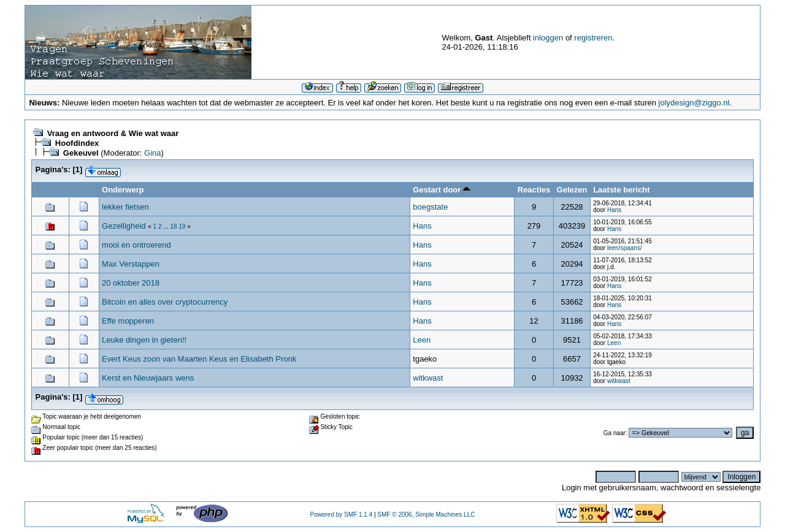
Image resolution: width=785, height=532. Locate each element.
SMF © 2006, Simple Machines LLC (426, 515)
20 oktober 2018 (131, 283)
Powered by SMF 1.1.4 (341, 515)
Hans (614, 210)
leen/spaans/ (625, 248)
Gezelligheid (124, 226)
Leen (422, 340)
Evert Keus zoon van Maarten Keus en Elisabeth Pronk (199, 359)
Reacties (534, 190)
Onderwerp (123, 190)
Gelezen (572, 190)
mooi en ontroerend (136, 245)
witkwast (428, 378)
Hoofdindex (77, 143)
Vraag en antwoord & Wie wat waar (113, 133)
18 (173, 226)
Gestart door (442, 190)
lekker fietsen (125, 207)
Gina (152, 153)
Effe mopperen (128, 321)
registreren (593, 38)
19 (182, 226)
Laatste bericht (621, 190)
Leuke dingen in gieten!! (144, 340)
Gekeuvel (81, 153)
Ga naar (615, 433)
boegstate (430, 207)
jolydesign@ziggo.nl (694, 103)
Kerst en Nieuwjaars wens (148, 378)
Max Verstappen (131, 264)
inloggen (548, 38)
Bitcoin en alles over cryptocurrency (165, 302)
